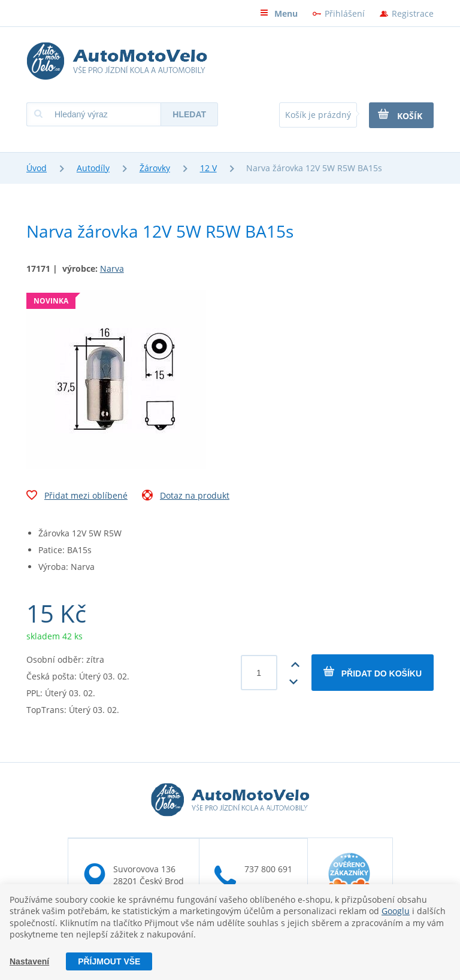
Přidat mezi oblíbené (77, 497)
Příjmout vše (109, 961)
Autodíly (93, 168)
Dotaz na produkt (186, 497)
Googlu (396, 911)
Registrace (413, 13)
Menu (279, 13)
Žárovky (155, 168)
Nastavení (29, 961)
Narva (112, 268)
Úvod (37, 168)
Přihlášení (345, 13)
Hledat (189, 114)
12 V (208, 168)
